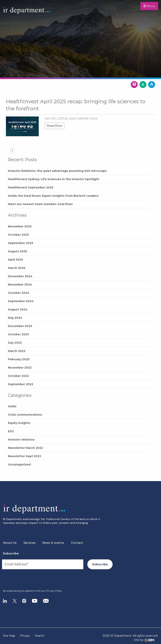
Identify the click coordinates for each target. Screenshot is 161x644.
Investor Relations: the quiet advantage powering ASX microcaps (57, 171)
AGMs (12, 406)
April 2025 (15, 260)
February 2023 (19, 359)
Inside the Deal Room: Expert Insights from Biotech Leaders (53, 196)
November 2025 (20, 226)
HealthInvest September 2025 (31, 187)
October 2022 (18, 376)
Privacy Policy (54, 591)
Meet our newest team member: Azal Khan (40, 204)
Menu (149, 6)
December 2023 (20, 326)
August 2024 (18, 309)
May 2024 (15, 318)
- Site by (143, 640)
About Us (10, 543)
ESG (11, 431)
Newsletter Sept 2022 (24, 456)
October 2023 (18, 334)
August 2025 (17, 251)
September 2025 (21, 243)
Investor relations (21, 440)
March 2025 (17, 268)
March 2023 (17, 351)
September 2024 (21, 301)
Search (40, 636)
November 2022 (20, 368)
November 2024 (20, 285)
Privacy (25, 636)
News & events (53, 543)
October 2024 (19, 293)
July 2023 (15, 343)
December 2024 (20, 276)
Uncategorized (19, 464)
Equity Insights (19, 423)
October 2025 (18, 235)
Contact (77, 543)
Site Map (9, 636)
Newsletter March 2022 (25, 448)
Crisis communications (25, 415)
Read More (55, 126)
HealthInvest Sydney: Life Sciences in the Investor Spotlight (54, 179)
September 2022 (21, 384)
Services (30, 543)
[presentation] (27, 579)
